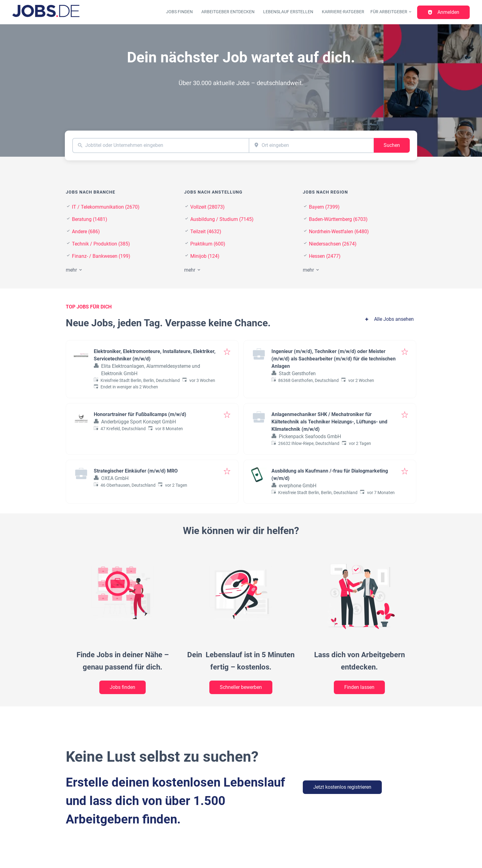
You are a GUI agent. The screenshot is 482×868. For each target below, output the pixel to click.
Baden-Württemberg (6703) (338, 219)
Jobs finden (179, 12)
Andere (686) (86, 232)
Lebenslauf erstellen (288, 12)
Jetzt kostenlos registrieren (342, 787)
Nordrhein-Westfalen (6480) (339, 232)
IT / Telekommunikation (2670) (106, 207)
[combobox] (161, 145)
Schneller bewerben (241, 687)
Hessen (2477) (325, 256)
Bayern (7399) (324, 207)
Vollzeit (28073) (207, 207)
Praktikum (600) (208, 244)
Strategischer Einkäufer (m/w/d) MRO (136, 471)
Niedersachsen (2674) (333, 244)
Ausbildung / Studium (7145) (222, 219)
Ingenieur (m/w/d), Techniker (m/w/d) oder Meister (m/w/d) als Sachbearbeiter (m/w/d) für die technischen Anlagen (334, 359)
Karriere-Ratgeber (343, 12)
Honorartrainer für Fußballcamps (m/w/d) (140, 414)
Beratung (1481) (90, 219)
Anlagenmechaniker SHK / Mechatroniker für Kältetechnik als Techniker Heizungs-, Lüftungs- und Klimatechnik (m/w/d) (329, 422)
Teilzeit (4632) (206, 232)
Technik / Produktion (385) (101, 244)
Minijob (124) (205, 256)
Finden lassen (359, 687)
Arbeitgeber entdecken (228, 12)
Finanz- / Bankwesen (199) (101, 256)
